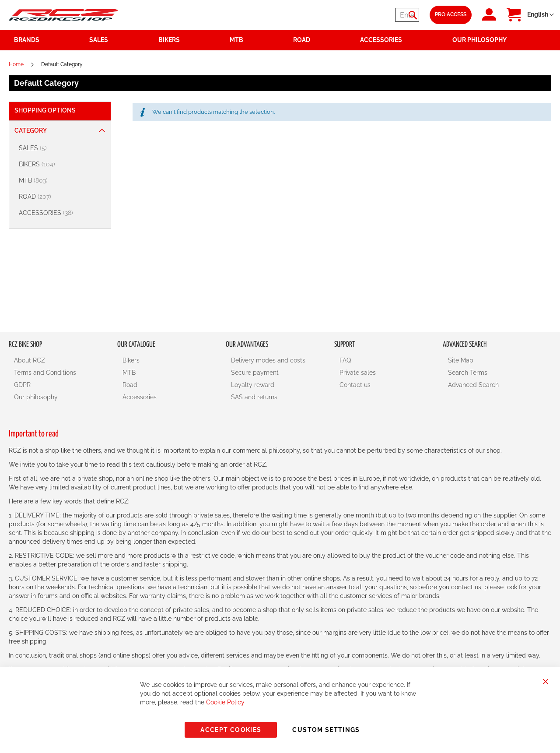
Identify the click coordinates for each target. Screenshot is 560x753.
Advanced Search (473, 385)
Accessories (140, 397)
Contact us (355, 385)
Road (130, 385)
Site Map (461, 360)
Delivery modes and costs (268, 360)
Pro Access (451, 14)
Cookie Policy (225, 702)
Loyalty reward (253, 385)
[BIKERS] (61, 164)
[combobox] (367, 15)
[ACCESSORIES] (61, 213)
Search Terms (468, 373)
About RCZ (30, 360)
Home (17, 64)
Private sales (358, 373)
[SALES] (61, 148)
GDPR (22, 385)
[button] (541, 15)
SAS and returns (254, 397)
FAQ (345, 360)
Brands (27, 40)
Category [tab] (31, 130)
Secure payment (255, 373)
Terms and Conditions (45, 373)
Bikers (131, 360)
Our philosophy (36, 397)
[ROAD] (61, 197)
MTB (129, 373)
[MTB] (61, 181)
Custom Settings (326, 730)
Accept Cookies (231, 730)
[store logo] (63, 15)
